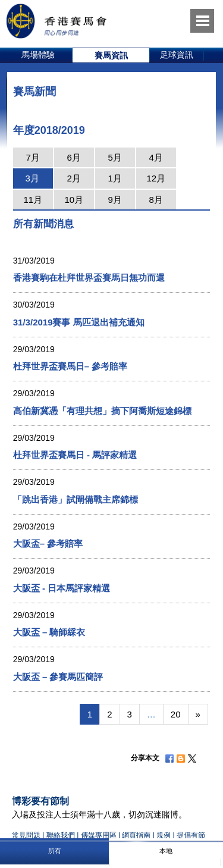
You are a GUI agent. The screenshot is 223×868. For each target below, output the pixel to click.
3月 (32, 178)
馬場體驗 (38, 55)
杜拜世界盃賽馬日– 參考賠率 (70, 366)
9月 (115, 200)
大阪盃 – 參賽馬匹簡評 (58, 677)
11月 (33, 200)
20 (176, 714)
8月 (156, 200)
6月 (74, 157)
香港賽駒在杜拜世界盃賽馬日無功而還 (89, 278)
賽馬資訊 (111, 55)
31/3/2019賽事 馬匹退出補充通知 (79, 322)
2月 (74, 178)
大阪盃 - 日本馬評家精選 (62, 588)
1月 (115, 178)
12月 (156, 178)
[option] (38, 55)
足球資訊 (177, 55)
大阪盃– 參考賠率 (48, 543)
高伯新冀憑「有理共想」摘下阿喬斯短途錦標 (102, 411)
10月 (74, 200)
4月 (156, 157)
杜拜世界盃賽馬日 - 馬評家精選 (75, 455)
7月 (33, 157)
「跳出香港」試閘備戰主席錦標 (76, 499)
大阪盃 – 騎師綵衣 (49, 632)
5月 (115, 157)
